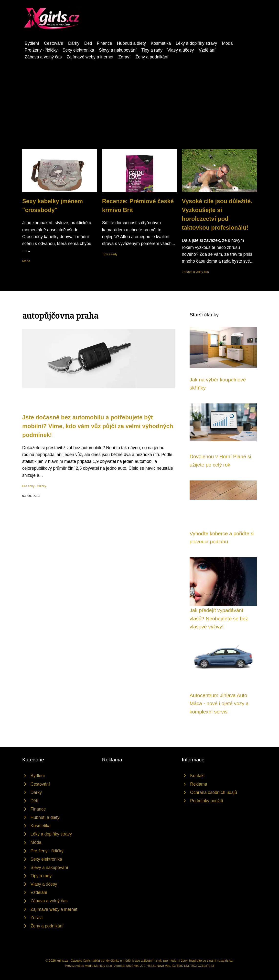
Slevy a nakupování (118, 50)
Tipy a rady (152, 50)
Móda (227, 43)
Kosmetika (161, 43)
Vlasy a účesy (181, 50)
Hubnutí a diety (131, 43)
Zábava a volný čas (43, 57)
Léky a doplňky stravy (196, 43)
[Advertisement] (139, 112)
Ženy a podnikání (152, 57)
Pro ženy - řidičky (41, 50)
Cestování (54, 43)
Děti (88, 43)
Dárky (74, 43)
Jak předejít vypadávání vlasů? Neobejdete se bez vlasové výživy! (219, 618)
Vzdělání (207, 50)
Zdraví (124, 57)
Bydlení (32, 43)
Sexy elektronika (78, 50)
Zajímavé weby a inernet (90, 57)
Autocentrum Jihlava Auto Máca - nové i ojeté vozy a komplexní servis (219, 703)
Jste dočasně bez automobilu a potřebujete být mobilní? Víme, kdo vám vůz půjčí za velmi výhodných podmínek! (98, 426)
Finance (104, 43)
